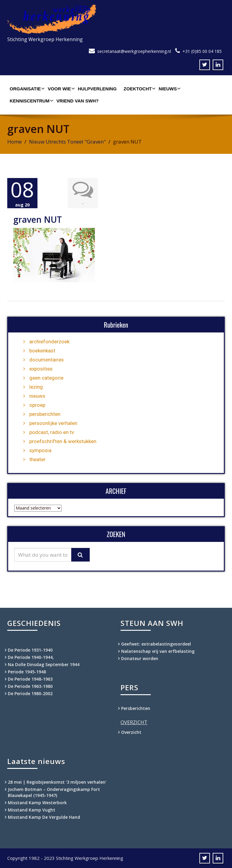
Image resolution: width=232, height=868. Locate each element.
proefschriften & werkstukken (63, 441)
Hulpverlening (97, 89)
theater (37, 459)
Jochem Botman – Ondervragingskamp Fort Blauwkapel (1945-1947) (54, 792)
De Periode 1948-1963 (30, 679)
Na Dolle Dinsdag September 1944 (44, 664)
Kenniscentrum (31, 101)
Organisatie (26, 89)
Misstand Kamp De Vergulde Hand (44, 817)
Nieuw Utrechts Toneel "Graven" (67, 142)
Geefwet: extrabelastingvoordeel (156, 644)
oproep (37, 405)
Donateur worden (140, 658)
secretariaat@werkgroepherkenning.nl (134, 51)
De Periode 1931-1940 (30, 650)
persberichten (45, 414)
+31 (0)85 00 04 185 (202, 51)
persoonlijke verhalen (53, 423)
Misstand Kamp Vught (32, 810)
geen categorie (46, 378)
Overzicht (131, 732)
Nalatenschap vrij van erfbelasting (158, 651)
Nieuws (169, 89)
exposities (41, 369)
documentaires (47, 360)
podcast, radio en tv (52, 432)
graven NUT (38, 219)
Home (14, 142)
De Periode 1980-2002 (30, 693)
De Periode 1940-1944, (31, 657)
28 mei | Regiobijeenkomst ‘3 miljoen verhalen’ (57, 782)
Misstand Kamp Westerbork (37, 803)
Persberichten (136, 708)
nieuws (37, 396)
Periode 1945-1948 (27, 672)
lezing (36, 387)
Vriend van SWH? (78, 101)
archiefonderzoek (49, 342)
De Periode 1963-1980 (30, 686)
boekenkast (42, 351)
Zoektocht (139, 89)
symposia (40, 450)
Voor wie (61, 89)
